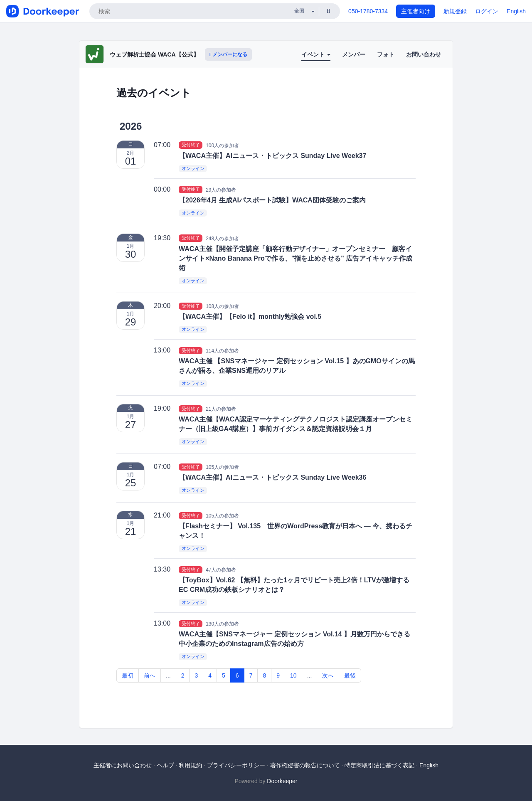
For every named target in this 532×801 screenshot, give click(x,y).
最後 (350, 675)
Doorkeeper (282, 781)
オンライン (193, 168)
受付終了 (191, 145)
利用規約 (190, 765)
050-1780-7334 (368, 11)
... (168, 675)
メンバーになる (229, 54)
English (516, 11)
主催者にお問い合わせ (123, 765)
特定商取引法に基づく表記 (379, 765)
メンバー (354, 54)
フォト (386, 54)
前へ (150, 675)
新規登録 (455, 11)
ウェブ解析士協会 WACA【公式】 (154, 54)
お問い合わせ (424, 54)
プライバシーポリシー (236, 765)
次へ (328, 675)
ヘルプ (165, 765)
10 (293, 675)
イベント (316, 54)
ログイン (487, 11)
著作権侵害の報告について (305, 765)
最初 (128, 675)
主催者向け (416, 11)
